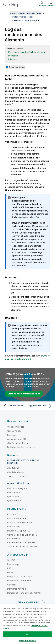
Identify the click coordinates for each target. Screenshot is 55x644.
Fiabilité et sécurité (17, 518)
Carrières (12, 585)
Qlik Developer (15, 431)
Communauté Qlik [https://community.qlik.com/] (28, 602)
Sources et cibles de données (23, 546)
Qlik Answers (14, 492)
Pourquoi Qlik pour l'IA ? (19, 531)
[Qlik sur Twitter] (44, 602)
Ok (27, 634)
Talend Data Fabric (17, 476)
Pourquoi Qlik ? (15, 514)
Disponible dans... (17, 67)
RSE (9, 568)
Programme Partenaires (19, 581)
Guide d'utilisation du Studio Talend (26, 13)
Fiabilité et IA (14, 527)
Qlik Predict (13, 497)
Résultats (13, 59)
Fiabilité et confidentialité (20, 523)
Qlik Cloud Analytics (17, 488)
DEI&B (10, 572)
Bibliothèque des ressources (22, 447)
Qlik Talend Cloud (16, 472)
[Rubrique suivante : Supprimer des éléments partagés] (40, 406)
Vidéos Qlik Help (16, 427)
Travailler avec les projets (21, 17)
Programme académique (20, 577)
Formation (12, 435)
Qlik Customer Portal (18, 443)
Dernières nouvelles (17, 589)
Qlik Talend (13, 468)
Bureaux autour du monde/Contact (25, 593)
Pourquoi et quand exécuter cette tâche (27, 52)
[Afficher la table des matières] (6, 13)
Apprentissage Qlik (17, 439)
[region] (27, 624)
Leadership (13, 564)
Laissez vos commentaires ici (24, 394)
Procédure (13, 56)
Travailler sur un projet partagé (23, 20)
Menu (51, 6)
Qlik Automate (14, 501)
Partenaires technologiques (21, 542)
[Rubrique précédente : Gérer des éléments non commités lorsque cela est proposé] (15, 406)
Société (11, 560)
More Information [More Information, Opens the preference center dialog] (27, 640)
